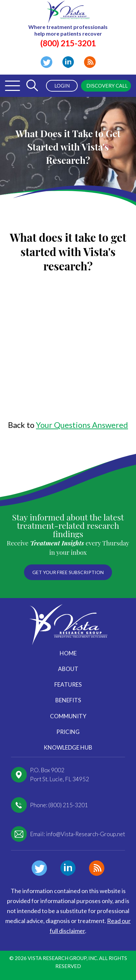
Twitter (46, 62)
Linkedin (68, 62)
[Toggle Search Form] (32, 86)
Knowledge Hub (68, 747)
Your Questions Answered (82, 425)
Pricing (68, 732)
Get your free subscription (68, 572)
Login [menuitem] (62, 86)
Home (68, 653)
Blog (90, 62)
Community (68, 716)
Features (68, 684)
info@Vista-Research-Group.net (85, 834)
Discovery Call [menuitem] (107, 86)
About (68, 669)
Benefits (68, 700)
